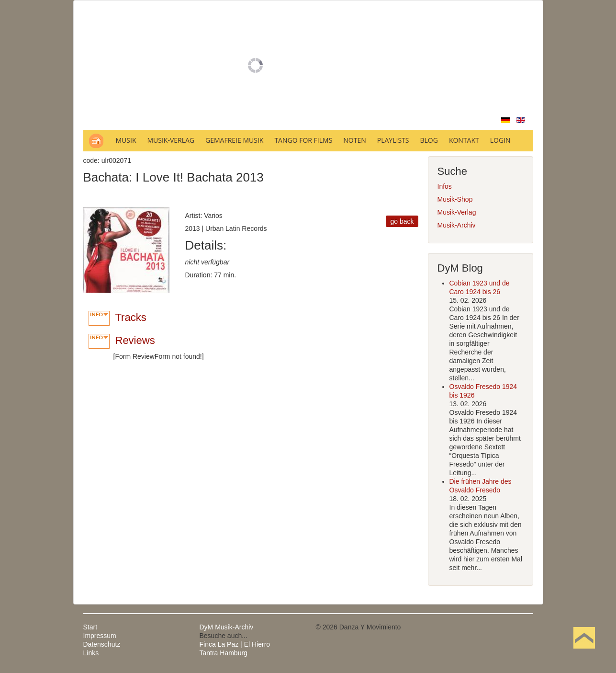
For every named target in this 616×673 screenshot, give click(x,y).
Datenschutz (102, 644)
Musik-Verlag (457, 212)
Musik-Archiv (457, 225)
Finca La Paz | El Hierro (235, 644)
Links (91, 653)
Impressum (100, 636)
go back (402, 221)
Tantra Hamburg (224, 653)
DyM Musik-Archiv (227, 627)
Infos (445, 186)
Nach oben (584, 653)
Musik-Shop (455, 199)
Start (90, 627)
